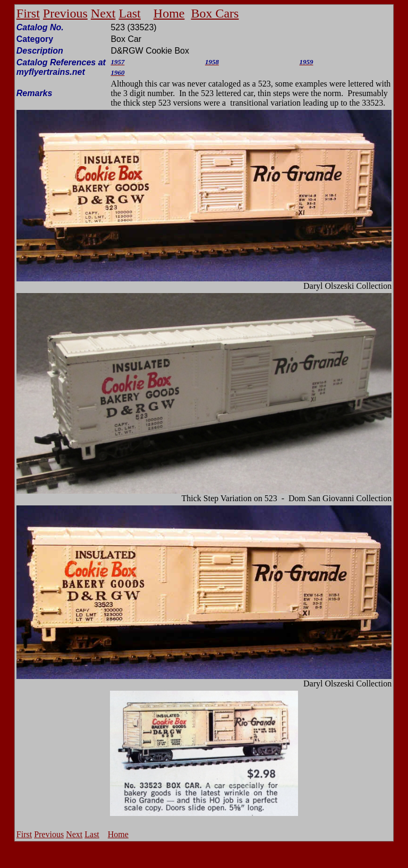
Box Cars (215, 13)
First (28, 13)
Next (103, 13)
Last (129, 13)
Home (169, 13)
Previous (65, 13)
